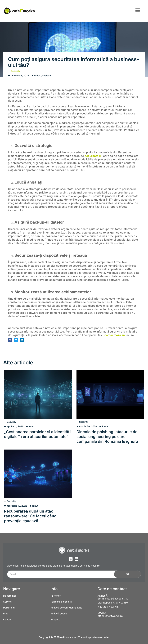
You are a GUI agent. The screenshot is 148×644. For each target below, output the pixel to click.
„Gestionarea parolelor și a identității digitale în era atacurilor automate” (38, 434)
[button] (10, 340)
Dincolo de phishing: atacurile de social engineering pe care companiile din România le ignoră (107, 437)
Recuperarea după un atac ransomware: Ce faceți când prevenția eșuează (30, 516)
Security (16, 71)
